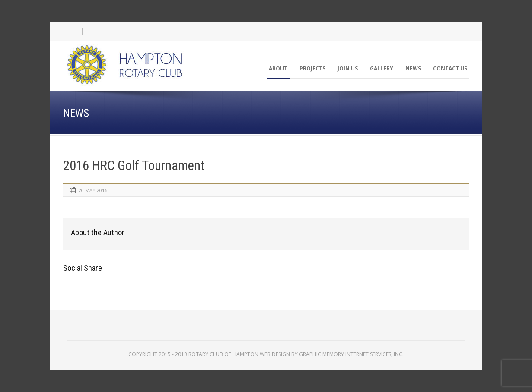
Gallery (382, 68)
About (278, 68)
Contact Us (450, 68)
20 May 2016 (93, 190)
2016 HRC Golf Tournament (134, 166)
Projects (312, 68)
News (413, 68)
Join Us (348, 68)
